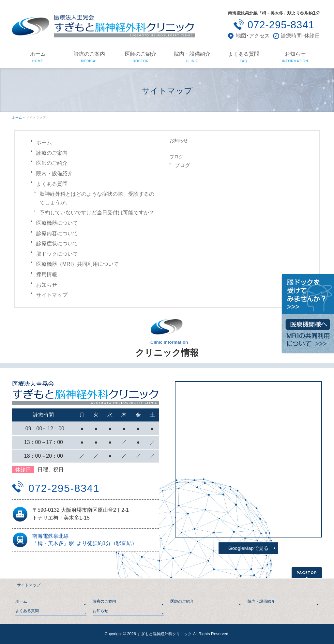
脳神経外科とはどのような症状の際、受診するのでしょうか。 (97, 198)
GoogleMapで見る (248, 548)
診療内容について (57, 233)
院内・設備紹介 (54, 173)
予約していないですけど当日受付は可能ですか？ (97, 213)
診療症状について (57, 243)
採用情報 (47, 274)
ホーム (44, 143)
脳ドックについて (57, 254)
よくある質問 (52, 184)
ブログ (182, 165)
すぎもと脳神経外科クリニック (164, 634)
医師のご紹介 (52, 163)
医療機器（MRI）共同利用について (77, 264)
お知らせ (47, 285)
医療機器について (57, 223)
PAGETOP (307, 572)
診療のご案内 (52, 153)
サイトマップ (52, 295)
